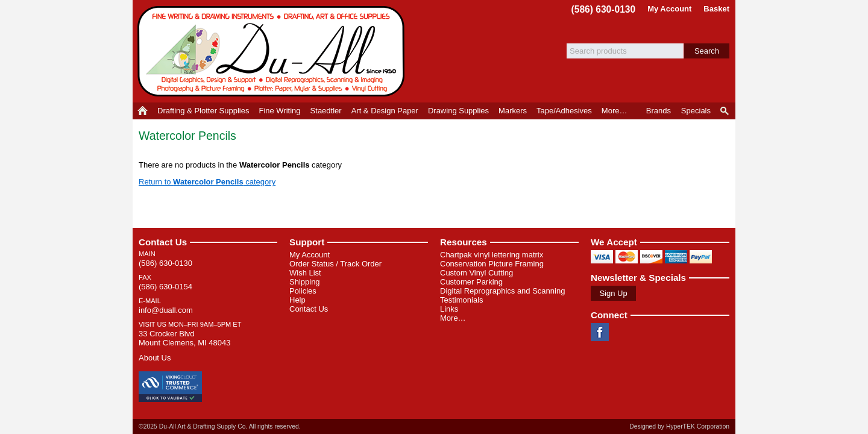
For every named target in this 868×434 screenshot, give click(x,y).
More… (453, 318)
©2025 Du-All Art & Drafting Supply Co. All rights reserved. (220, 426)
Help (297, 300)
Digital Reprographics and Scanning (502, 291)
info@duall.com (166, 310)
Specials (696, 111)
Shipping (305, 282)
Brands (659, 111)
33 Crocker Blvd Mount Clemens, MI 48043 (184, 338)
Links (449, 309)
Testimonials (462, 300)
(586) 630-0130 (604, 9)
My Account (669, 9)
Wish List (305, 273)
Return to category (207, 182)
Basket (716, 9)
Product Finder (725, 111)
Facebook (600, 332)
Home (143, 111)
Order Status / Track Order (335, 264)
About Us (155, 358)
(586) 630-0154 (165, 287)
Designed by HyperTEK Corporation (679, 426)
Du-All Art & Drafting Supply (273, 51)
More (615, 111)
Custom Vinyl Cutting (476, 273)
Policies (303, 291)
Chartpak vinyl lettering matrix (492, 255)
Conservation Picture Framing (492, 264)
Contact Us (163, 242)
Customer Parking (471, 282)
